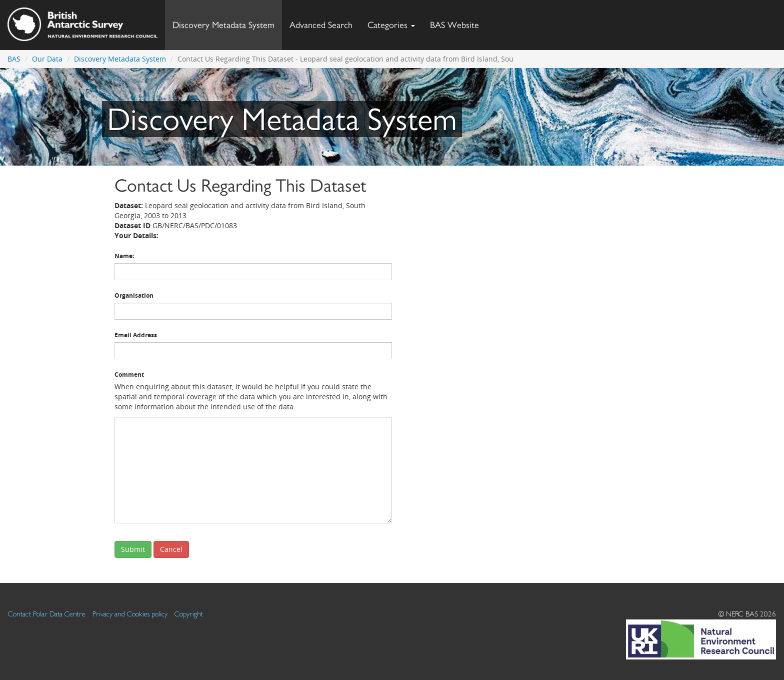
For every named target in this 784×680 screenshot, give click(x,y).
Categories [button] (391, 25)
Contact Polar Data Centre (47, 614)
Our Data (47, 59)
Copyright (189, 614)
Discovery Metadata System (223, 25)
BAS (14, 59)
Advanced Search (321, 25)
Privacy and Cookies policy (130, 614)
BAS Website (458, 22)
